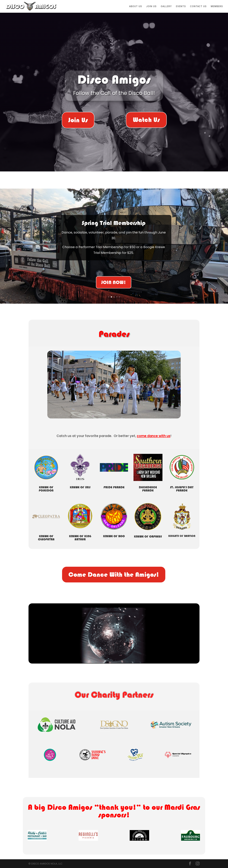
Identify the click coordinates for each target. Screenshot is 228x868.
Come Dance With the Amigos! (114, 574)
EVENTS (181, 6)
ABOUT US (136, 6)
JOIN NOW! (114, 283)
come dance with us (154, 436)
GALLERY (166, 6)
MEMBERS (217, 6)
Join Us (78, 120)
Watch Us (146, 120)
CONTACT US (198, 6)
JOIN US (151, 6)
